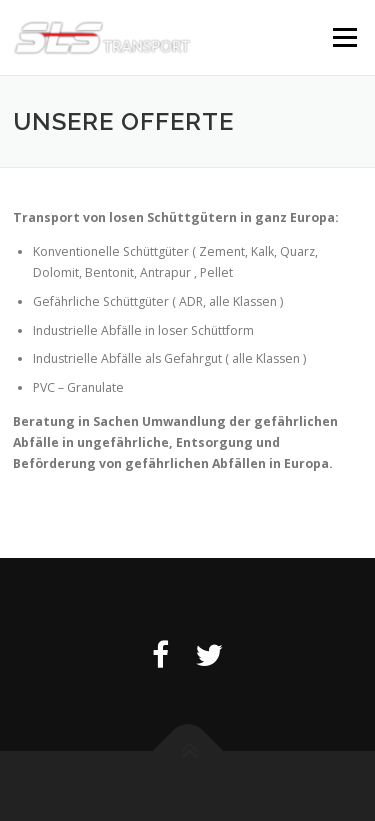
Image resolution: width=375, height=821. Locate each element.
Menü (343, 37)
